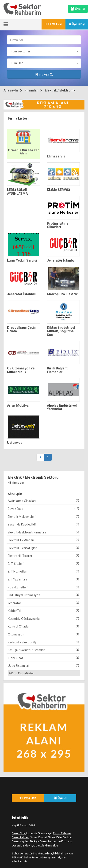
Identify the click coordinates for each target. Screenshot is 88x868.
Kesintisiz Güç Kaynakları (43, 618)
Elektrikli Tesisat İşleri (43, 548)
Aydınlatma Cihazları (43, 501)
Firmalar (31, 90)
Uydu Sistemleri (43, 666)
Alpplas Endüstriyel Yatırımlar (62, 407)
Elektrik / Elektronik (60, 90)
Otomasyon (43, 634)
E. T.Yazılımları (43, 579)
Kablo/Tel (43, 611)
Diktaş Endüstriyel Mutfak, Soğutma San (61, 331)
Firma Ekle (54, 24)
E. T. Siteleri (43, 563)
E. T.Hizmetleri (43, 571)
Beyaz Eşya (43, 509)
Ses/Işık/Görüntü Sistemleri (43, 650)
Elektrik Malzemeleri (43, 516)
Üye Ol (60, 798)
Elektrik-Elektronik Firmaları (43, 532)
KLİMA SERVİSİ (58, 190)
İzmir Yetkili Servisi (22, 260)
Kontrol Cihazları (43, 626)
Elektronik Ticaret (43, 556)
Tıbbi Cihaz (43, 658)
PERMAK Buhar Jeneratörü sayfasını (34, 857)
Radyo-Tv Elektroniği (43, 642)
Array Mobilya (18, 405)
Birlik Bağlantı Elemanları (58, 370)
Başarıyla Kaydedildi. (43, 524)
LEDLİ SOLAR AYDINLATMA (17, 191)
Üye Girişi (77, 24)
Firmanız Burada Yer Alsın (23, 152)
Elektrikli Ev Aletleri (43, 540)
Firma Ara (44, 74)
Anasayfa (11, 90)
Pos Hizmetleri (43, 587)
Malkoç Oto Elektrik (62, 294)
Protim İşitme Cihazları (58, 225)
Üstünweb (15, 443)
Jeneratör (43, 603)
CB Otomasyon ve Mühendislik (21, 370)
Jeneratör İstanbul (61, 260)
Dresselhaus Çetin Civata (21, 329)
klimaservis (56, 156)
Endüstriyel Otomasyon (43, 595)
